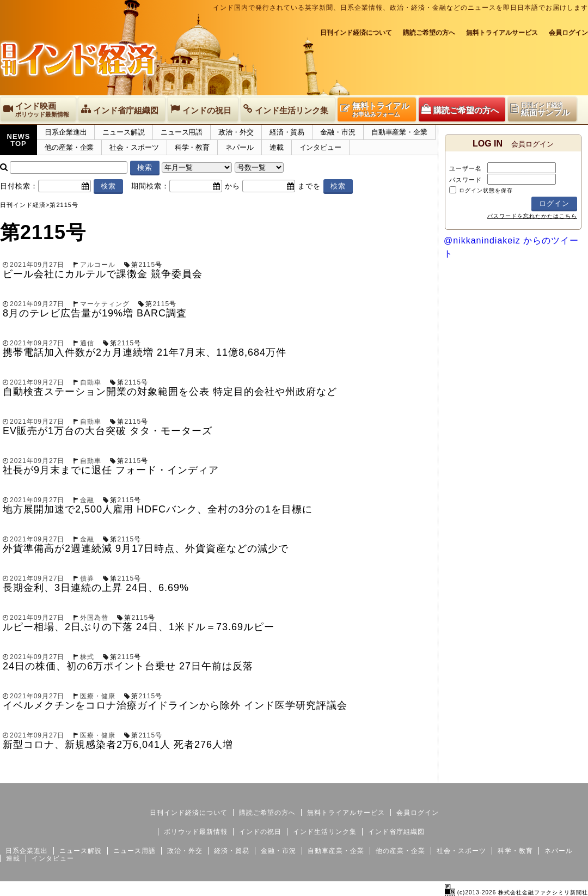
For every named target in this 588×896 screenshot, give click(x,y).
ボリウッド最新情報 (196, 832)
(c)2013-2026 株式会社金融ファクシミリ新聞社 (516, 892)
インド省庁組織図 (396, 832)
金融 (87, 500)
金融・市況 (338, 132)
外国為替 (94, 618)
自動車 (91, 382)
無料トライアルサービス (502, 33)
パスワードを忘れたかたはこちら (532, 216)
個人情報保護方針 (562, 775)
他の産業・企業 (69, 147)
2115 (147, 265)
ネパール (240, 147)
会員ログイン (568, 33)
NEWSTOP (19, 140)
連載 (277, 147)
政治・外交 (236, 132)
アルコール (98, 265)
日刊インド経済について (356, 33)
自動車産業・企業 (399, 132)
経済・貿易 (287, 132)
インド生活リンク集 (325, 832)
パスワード (465, 180)
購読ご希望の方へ (429, 33)
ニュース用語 (182, 132)
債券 (87, 578)
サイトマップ (505, 775)
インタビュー (320, 147)
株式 (87, 657)
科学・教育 (192, 147)
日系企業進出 (66, 132)
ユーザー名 (465, 168)
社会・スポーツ (134, 147)
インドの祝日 (260, 832)
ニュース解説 (123, 132)
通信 (87, 343)
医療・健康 (98, 696)
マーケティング (105, 304)
